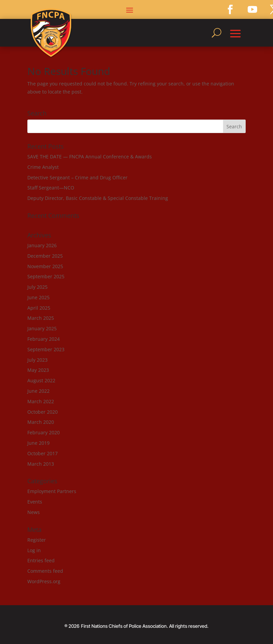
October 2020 (43, 412)
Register (37, 540)
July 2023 (37, 360)
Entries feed (41, 560)
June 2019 (38, 443)
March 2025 (41, 318)
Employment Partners (52, 491)
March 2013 (41, 464)
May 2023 (38, 370)
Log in (34, 550)
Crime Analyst (43, 167)
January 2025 (42, 328)
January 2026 (42, 245)
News (34, 512)
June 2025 (38, 297)
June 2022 (38, 391)
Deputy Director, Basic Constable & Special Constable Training (98, 198)
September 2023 (46, 349)
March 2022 (41, 401)
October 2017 (43, 453)
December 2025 (45, 256)
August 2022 (41, 380)
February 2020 (44, 432)
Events (35, 502)
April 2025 (39, 308)
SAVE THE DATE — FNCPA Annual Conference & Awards (90, 157)
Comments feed (45, 571)
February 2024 (44, 339)
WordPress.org (44, 581)
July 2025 (37, 287)
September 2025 (46, 276)
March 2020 (41, 422)
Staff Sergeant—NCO (51, 188)
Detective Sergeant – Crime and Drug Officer (77, 177)
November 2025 (45, 266)
